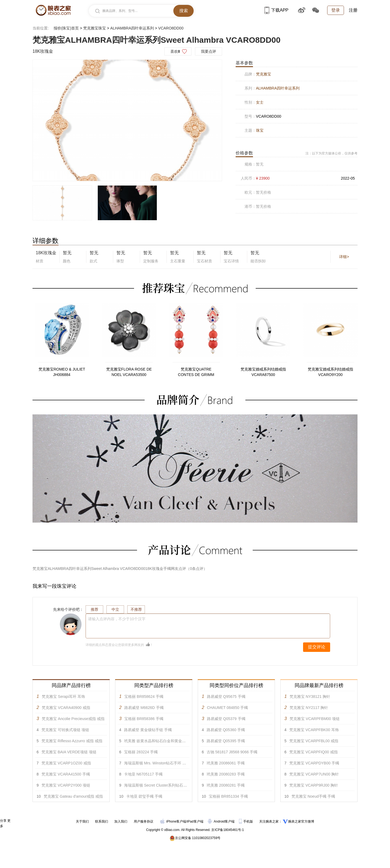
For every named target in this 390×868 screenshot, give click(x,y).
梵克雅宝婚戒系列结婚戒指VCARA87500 (263, 372)
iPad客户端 (195, 821)
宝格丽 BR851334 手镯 (228, 796)
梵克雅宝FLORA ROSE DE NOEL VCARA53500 (129, 372)
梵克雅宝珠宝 (95, 28)
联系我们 (102, 821)
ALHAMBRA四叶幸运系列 (132, 28)
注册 (353, 10)
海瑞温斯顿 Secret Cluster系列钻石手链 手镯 (162, 785)
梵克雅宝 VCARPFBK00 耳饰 (314, 730)
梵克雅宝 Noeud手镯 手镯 (313, 796)
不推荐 (136, 609)
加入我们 (121, 821)
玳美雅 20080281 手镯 (226, 785)
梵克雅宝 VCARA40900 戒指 (66, 708)
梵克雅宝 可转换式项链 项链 (65, 730)
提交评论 (317, 647)
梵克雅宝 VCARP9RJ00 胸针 (314, 785)
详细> (344, 257)
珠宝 (260, 130)
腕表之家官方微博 (301, 821)
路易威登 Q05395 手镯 (226, 741)
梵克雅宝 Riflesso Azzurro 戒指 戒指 (72, 741)
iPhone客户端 (173, 821)
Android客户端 (222, 821)
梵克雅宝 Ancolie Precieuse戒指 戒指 (73, 719)
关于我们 (82, 821)
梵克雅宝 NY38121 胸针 (310, 697)
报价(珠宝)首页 (66, 28)
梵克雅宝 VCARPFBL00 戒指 (314, 741)
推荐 (95, 609)
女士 (260, 102)
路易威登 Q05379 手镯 (226, 719)
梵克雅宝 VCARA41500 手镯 (66, 774)
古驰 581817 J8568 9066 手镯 (232, 752)
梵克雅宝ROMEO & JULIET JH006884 (62, 372)
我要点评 (209, 51)
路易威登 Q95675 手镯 (226, 697)
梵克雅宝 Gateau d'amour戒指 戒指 (73, 796)
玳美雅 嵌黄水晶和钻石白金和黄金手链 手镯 (161, 741)
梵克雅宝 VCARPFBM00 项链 (315, 719)
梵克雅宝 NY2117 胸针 (309, 708)
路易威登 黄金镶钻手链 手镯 (148, 730)
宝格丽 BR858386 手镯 (144, 719)
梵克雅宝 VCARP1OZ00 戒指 (66, 763)
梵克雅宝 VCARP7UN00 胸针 (314, 774)
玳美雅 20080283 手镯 (226, 774)
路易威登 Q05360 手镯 (226, 730)
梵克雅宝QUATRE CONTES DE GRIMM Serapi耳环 (196, 372)
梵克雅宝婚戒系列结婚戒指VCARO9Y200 (330, 372)
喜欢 (175, 51)
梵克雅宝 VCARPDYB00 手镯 (314, 763)
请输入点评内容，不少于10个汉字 (117, 619)
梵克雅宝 (264, 74)
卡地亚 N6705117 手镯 (143, 774)
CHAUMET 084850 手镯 (227, 708)
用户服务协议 (144, 821)
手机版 (246, 821)
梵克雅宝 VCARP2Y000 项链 (66, 785)
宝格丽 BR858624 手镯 (144, 697)
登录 (336, 10)
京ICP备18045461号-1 (227, 830)
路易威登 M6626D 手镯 (144, 708)
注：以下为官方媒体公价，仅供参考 (331, 153)
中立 (115, 609)
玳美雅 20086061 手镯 (226, 763)
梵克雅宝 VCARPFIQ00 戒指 (313, 752)
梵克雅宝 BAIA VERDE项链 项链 (69, 752)
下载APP (277, 10)
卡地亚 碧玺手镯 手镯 (144, 796)
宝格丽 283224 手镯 (141, 752)
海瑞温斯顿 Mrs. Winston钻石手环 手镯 (157, 763)
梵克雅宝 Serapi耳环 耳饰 (63, 697)
